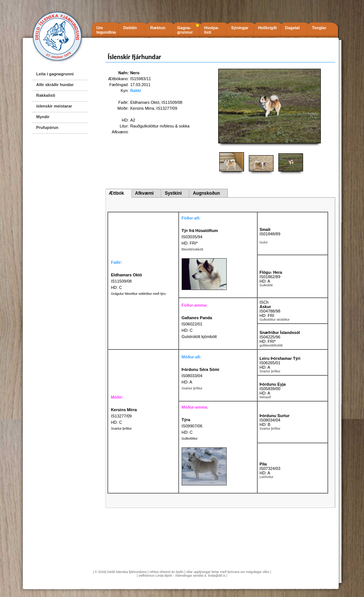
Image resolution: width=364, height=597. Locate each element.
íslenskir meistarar (54, 106)
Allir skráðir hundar (55, 85)
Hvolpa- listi (212, 30)
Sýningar (240, 28)
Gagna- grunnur (185, 30)
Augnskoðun (206, 193)
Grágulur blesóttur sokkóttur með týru (138, 294)
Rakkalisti (46, 95)
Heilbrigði (267, 28)
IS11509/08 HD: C (126, 281)
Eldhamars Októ (145, 102)
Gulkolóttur (190, 439)
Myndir (43, 117)
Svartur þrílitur (121, 429)
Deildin (130, 28)
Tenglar (319, 28)
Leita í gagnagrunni (55, 74)
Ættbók (116, 193)
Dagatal (292, 28)
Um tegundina (106, 30)
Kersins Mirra (142, 108)
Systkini (173, 193)
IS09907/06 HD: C (192, 426)
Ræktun (158, 28)
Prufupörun (47, 127)
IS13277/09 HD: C (124, 416)
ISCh (264, 302)
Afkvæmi (145, 193)
